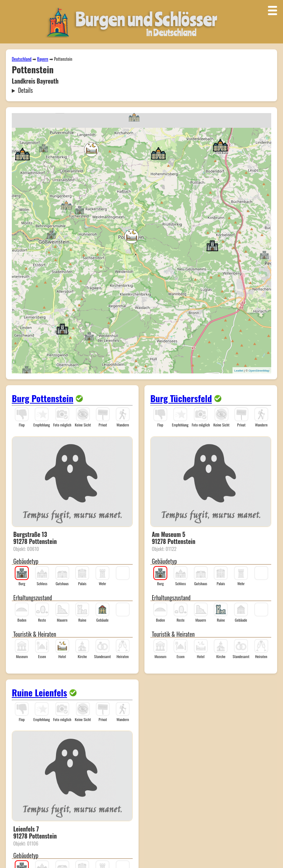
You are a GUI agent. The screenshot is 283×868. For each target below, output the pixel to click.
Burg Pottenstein (43, 398)
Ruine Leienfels (39, 692)
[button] (51, 234)
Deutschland (22, 59)
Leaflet (239, 371)
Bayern (43, 59)
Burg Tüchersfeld (181, 398)
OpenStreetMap (259, 371)
